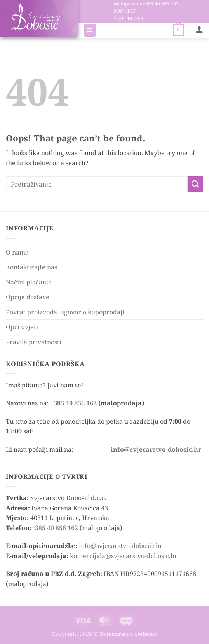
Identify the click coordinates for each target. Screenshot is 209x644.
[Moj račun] (199, 29)
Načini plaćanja (29, 282)
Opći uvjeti (22, 327)
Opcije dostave (28, 297)
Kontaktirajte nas (31, 267)
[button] (90, 30)
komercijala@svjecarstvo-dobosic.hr (124, 556)
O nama (17, 252)
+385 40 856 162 (73, 403)
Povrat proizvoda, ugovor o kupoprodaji (65, 312)
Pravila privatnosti (34, 342)
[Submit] (195, 184)
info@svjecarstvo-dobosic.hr (121, 546)
